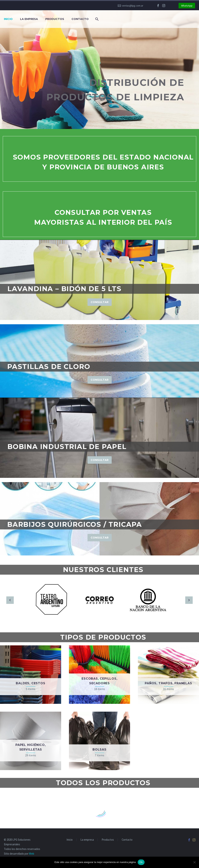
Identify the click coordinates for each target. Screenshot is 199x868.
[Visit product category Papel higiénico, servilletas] (31, 741)
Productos (55, 19)
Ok (141, 862)
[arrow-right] (189, 600)
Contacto (80, 19)
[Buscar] (96, 19)
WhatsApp (187, 6)
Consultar (100, 302)
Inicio (8, 19)
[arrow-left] (10, 600)
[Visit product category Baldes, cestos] (31, 675)
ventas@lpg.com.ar (132, 6)
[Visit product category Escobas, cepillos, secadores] (99, 675)
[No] (194, 862)
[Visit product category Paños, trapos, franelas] (168, 675)
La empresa (29, 19)
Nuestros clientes (103, 570)
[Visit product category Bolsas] (99, 741)
